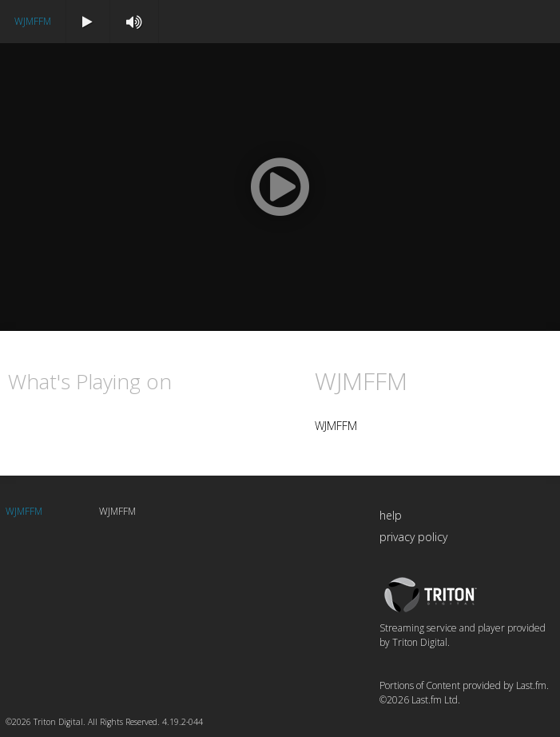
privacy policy (413, 537)
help (391, 515)
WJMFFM (33, 21)
